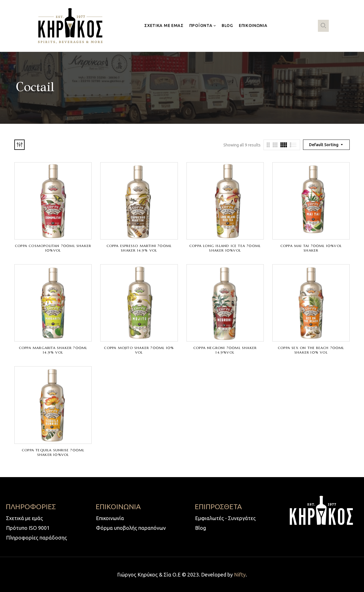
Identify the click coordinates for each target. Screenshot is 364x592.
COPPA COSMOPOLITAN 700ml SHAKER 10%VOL (53, 248)
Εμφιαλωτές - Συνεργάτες (225, 518)
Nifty (240, 575)
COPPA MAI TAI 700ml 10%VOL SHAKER (311, 248)
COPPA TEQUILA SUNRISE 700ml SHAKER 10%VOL (53, 452)
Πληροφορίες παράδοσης (37, 538)
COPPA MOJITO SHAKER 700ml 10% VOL (139, 350)
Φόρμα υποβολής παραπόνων (131, 528)
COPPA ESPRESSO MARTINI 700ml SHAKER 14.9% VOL (139, 248)
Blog (200, 528)
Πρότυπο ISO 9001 (28, 528)
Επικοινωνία (110, 518)
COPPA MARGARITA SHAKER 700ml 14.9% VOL (53, 350)
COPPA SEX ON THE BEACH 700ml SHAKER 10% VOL (311, 350)
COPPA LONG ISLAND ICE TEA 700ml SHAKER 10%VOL (225, 248)
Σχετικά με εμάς (24, 518)
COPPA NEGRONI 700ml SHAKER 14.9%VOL (225, 350)
